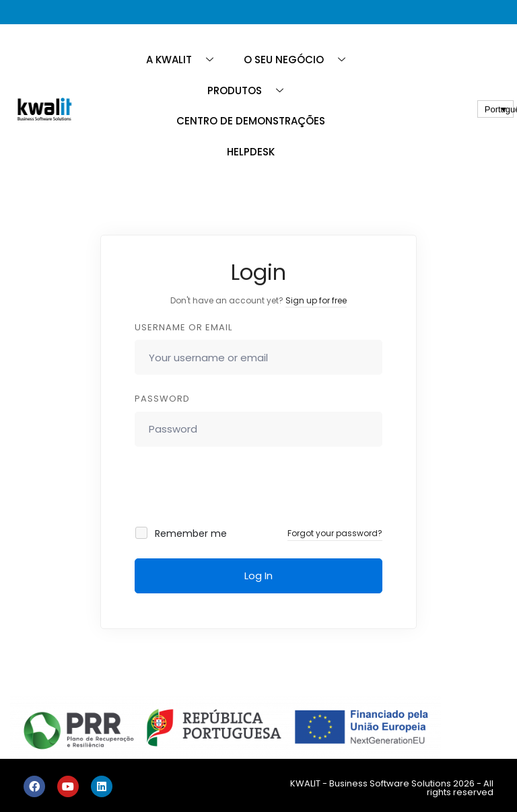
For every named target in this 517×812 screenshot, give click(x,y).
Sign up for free (316, 300)
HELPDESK (251, 152)
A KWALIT (185, 60)
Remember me (182, 533)
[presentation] (226, 487)
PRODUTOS (250, 90)
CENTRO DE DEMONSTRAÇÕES (251, 121)
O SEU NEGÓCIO (300, 60)
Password (162, 399)
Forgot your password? (335, 533)
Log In (258, 576)
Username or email (183, 327)
